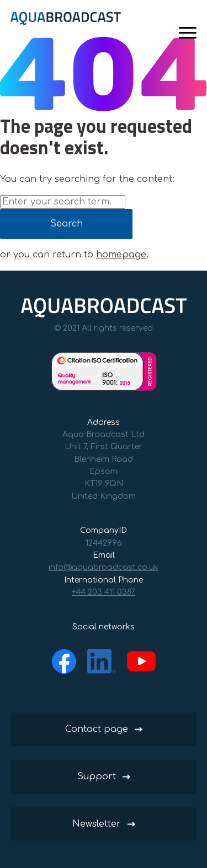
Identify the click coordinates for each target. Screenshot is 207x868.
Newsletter (97, 824)
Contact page (97, 729)
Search (67, 224)
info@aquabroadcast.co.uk (104, 567)
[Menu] (188, 33)
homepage (121, 255)
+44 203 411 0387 (104, 592)
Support (97, 777)
